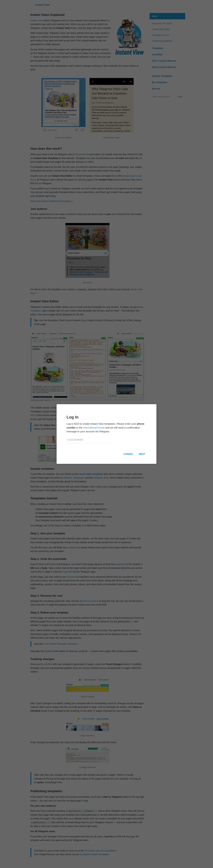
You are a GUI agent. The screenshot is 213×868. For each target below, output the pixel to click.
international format (94, 428)
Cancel (128, 454)
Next (142, 454)
